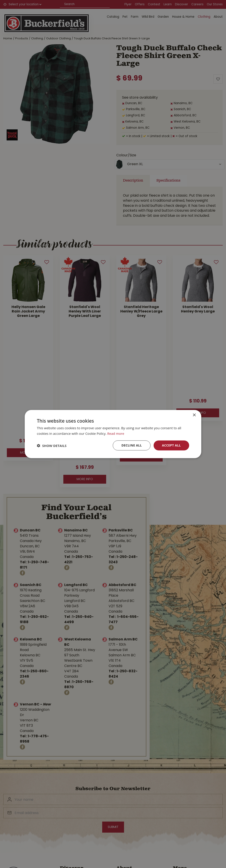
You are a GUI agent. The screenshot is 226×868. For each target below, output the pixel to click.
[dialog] (113, 434)
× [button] (194, 415)
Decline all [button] (132, 445)
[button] (52, 445)
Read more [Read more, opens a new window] (116, 433)
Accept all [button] (171, 445)
